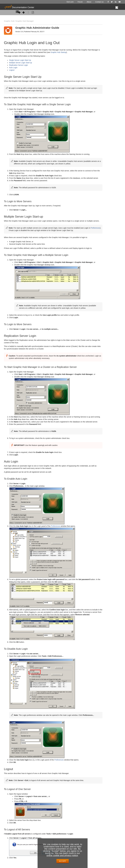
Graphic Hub (9, 21)
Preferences (95, 228)
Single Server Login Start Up (20, 60)
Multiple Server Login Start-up (21, 63)
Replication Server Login (19, 65)
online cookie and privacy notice (62, 855)
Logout (12, 70)
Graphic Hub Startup (58, 52)
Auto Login (13, 68)
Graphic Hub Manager (23, 21)
